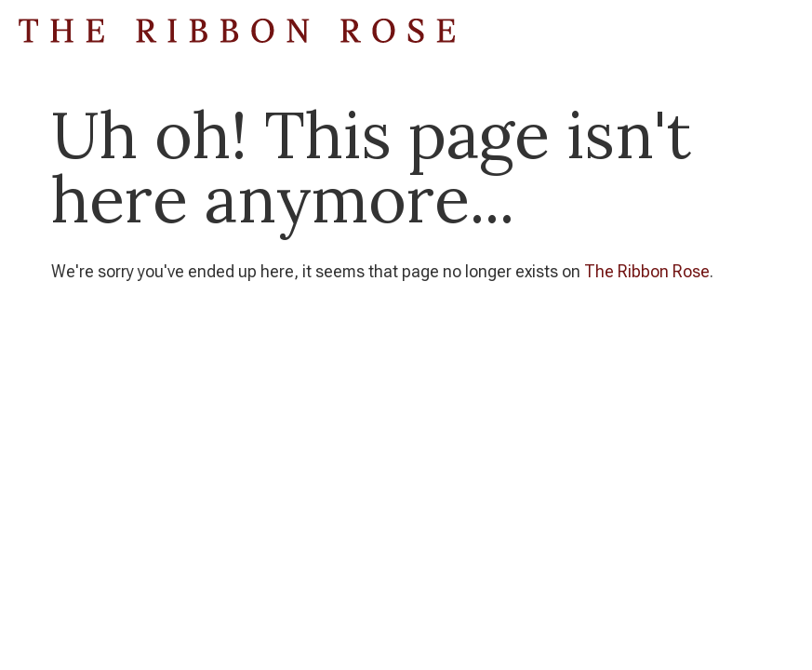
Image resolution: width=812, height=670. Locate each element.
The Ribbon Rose (647, 271)
